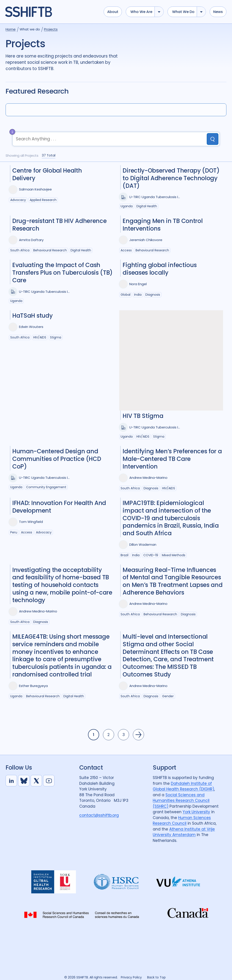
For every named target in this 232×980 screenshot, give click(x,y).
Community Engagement (46, 487)
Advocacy (18, 200)
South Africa (20, 250)
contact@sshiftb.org (99, 815)
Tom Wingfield (31, 522)
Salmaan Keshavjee (35, 189)
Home (11, 29)
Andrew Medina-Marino (148, 478)
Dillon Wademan (143, 545)
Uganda (127, 206)
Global (125, 295)
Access (126, 250)
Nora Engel (138, 284)
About (113, 12)
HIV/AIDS (40, 337)
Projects (51, 29)
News (218, 12)
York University (196, 812)
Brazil (124, 555)
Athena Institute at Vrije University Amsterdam (184, 832)
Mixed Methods (174, 555)
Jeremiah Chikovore (146, 240)
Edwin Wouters (31, 327)
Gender (168, 696)
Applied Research (43, 200)
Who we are (141, 12)
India (138, 295)
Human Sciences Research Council (182, 821)
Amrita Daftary (31, 240)
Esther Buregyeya (33, 686)
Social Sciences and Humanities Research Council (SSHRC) (181, 801)
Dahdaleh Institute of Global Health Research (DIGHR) (183, 786)
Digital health (147, 206)
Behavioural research (50, 250)
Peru (14, 532)
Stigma (56, 337)
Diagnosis (153, 295)
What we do (183, 12)
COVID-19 (151, 555)
